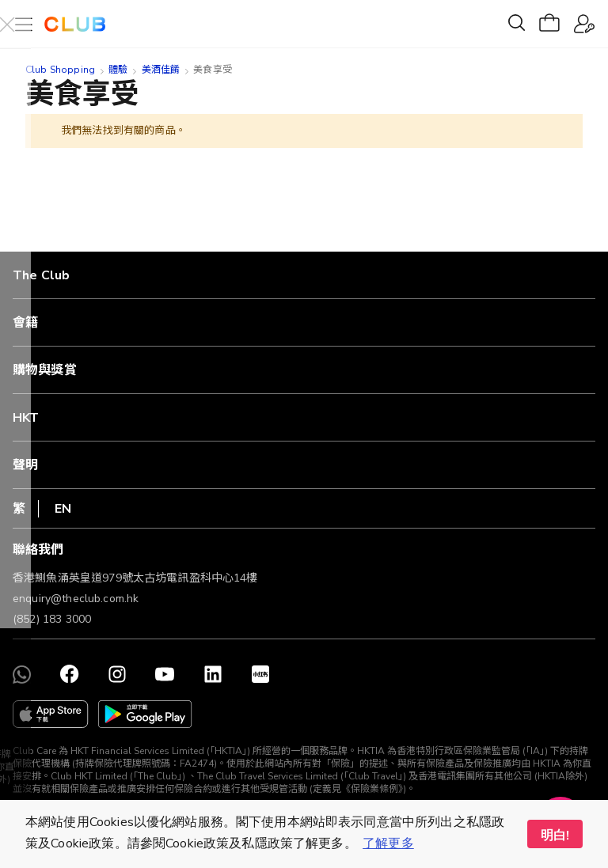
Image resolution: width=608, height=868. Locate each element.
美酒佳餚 (161, 70)
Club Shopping (60, 70)
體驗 (118, 70)
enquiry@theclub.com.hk (76, 599)
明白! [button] (555, 836)
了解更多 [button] (388, 843)
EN (63, 509)
